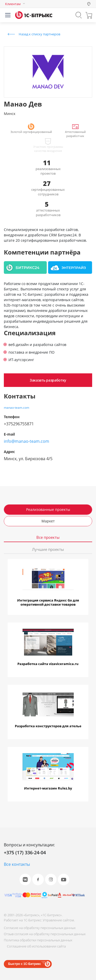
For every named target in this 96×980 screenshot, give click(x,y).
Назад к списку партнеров (39, 34)
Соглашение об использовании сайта (36, 946)
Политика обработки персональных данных (38, 940)
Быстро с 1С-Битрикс (25, 964)
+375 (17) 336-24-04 (25, 852)
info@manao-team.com (26, 441)
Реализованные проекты (48, 509)
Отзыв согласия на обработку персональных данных (45, 934)
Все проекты (48, 538)
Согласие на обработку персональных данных (40, 928)
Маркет (48, 521)
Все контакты (17, 864)
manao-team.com (17, 407)
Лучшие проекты (48, 550)
